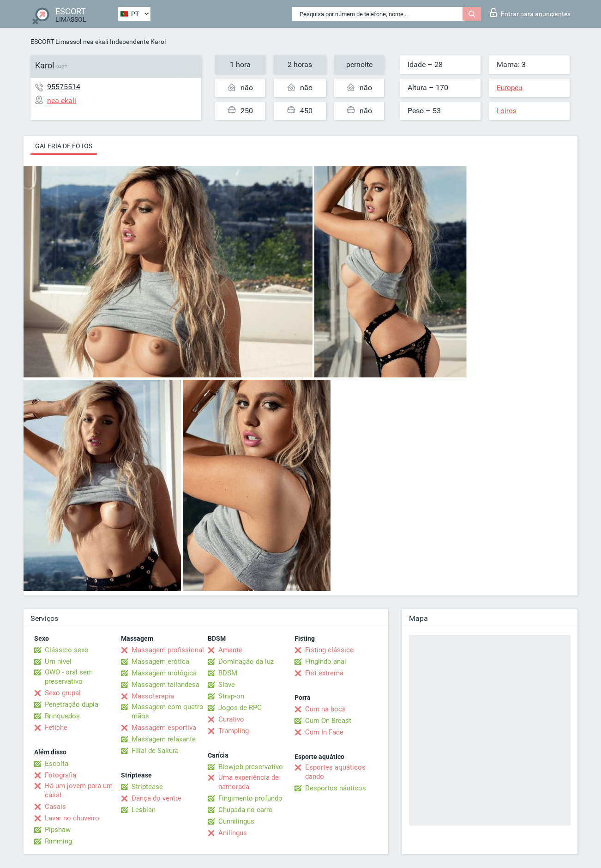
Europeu (509, 88)
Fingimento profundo (250, 798)
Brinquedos (62, 716)
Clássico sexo (67, 650)
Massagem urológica (164, 673)
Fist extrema (324, 673)
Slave (227, 685)
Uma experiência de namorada (249, 782)
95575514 (64, 87)
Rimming (58, 841)
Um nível (58, 662)
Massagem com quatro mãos (168, 711)
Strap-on (231, 696)
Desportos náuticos (336, 788)
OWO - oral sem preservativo (69, 677)
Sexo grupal (63, 693)
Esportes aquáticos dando (335, 772)
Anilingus (233, 833)
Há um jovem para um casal (79, 790)
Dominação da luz (246, 662)
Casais (55, 807)
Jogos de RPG (240, 708)
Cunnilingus (236, 821)
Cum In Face (324, 732)
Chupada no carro (246, 810)
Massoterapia (153, 696)
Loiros (507, 111)
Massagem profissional (168, 650)
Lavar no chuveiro (72, 818)
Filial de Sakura (155, 751)
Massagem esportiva (164, 728)
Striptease (147, 787)
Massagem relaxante (164, 739)
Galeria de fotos (64, 146)
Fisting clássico (330, 650)
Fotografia (60, 775)
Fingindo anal (326, 662)
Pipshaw (58, 830)
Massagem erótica (160, 662)
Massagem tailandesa (165, 685)
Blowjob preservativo (251, 767)
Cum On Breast (328, 721)
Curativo (231, 719)
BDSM (228, 673)
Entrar (530, 12)
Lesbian (144, 810)
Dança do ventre (156, 798)
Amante (230, 650)
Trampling (234, 731)
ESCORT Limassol (56, 42)
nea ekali (96, 42)
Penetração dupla (72, 704)
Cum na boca (325, 709)
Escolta (57, 764)
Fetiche (56, 728)
